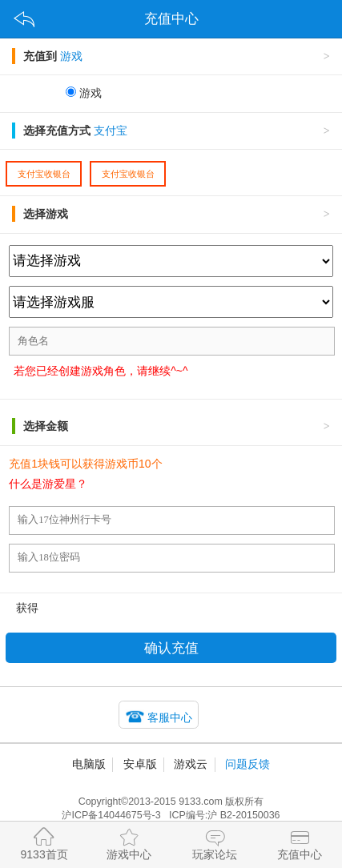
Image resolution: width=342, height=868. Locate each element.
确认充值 (171, 648)
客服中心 (170, 718)
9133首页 (44, 842)
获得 (27, 608)
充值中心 (300, 842)
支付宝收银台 (44, 174)
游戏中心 (129, 842)
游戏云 (191, 764)
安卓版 (140, 764)
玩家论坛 (215, 842)
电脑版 (89, 764)
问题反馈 (247, 764)
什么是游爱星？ (48, 484)
